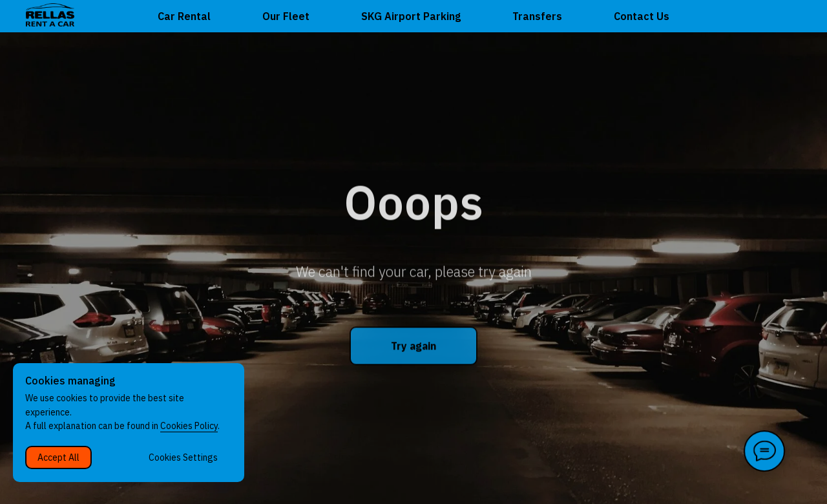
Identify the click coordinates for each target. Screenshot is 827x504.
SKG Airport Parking (411, 16)
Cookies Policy (189, 426)
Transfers (537, 16)
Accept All (58, 457)
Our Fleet (286, 16)
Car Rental (184, 16)
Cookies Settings (183, 457)
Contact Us (642, 16)
